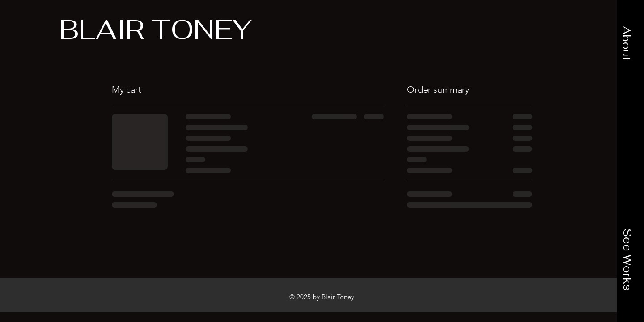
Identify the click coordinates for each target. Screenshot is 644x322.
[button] (627, 43)
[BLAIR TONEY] (155, 30)
